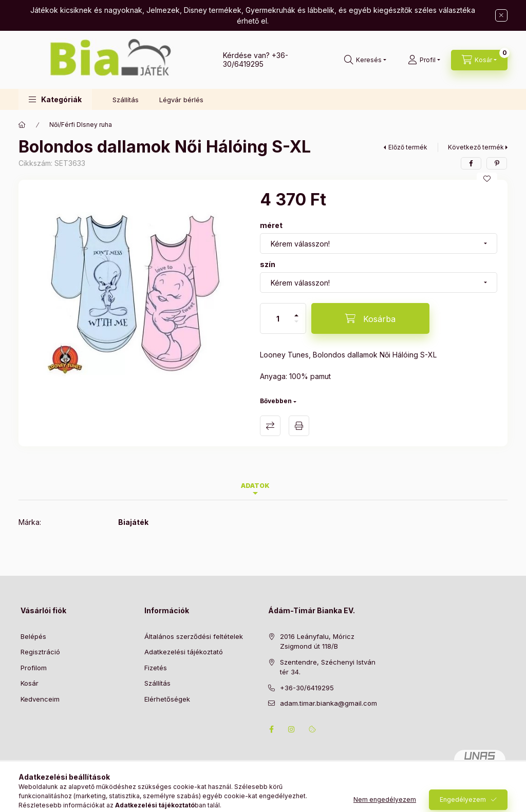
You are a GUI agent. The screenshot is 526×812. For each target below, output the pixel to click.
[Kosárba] (370, 318)
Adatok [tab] (255, 486)
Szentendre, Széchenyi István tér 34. (328, 667)
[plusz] (296, 311)
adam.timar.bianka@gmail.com (328, 703)
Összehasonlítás (270, 426)
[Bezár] (501, 15)
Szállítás (126, 100)
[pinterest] (497, 163)
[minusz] (296, 326)
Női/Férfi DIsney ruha (81, 125)
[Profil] (424, 60)
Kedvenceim (40, 699)
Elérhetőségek (167, 699)
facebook (271, 729)
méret (271, 225)
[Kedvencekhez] (487, 179)
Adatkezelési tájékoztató (184, 652)
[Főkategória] (22, 125)
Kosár (30, 683)
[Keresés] (365, 60)
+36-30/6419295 (256, 60)
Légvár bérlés (181, 100)
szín (268, 264)
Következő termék (476, 147)
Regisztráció (40, 652)
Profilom (34, 668)
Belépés (33, 636)
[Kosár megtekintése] (479, 60)
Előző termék (408, 147)
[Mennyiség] (278, 318)
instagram (292, 729)
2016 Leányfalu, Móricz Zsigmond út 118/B (317, 641)
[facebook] (471, 163)
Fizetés (156, 668)
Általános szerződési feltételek (194, 636)
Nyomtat (299, 426)
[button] (55, 99)
